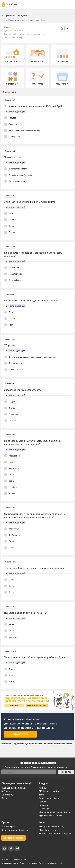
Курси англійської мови (51, 815)
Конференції (8, 795)
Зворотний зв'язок (13, 838)
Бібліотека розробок (49, 791)
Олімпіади (44, 808)
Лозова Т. (9, 27)
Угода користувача (10, 863)
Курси (4, 798)
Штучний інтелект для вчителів (54, 812)
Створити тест (20, 734)
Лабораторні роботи (49, 798)
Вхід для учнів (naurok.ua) (51, 827)
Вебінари (6, 791)
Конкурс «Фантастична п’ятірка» (55, 834)
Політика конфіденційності (50, 863)
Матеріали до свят (48, 830)
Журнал (43, 788)
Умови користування (29, 863)
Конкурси (44, 805)
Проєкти (43, 802)
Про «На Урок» (9, 827)
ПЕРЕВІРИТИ (66, 772)
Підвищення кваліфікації (14, 788)
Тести (42, 795)
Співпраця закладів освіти (15, 830)
